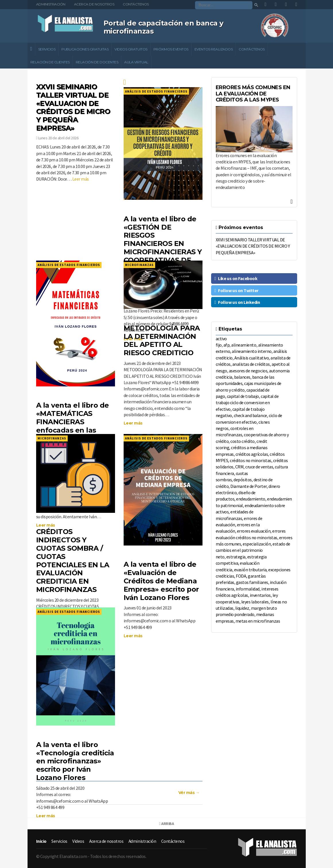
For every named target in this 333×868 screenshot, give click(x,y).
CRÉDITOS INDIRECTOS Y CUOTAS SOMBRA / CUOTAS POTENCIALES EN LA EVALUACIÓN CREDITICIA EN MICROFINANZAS (73, 561)
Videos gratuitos (131, 49)
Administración (51, 4)
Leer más (81, 179)
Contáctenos (136, 4)
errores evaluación (254, 531)
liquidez (242, 608)
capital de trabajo (243, 396)
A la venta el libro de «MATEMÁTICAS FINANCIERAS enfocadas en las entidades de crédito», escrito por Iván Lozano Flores (73, 430)
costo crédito (243, 441)
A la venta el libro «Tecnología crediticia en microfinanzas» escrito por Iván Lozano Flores (75, 761)
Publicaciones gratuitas (85, 49)
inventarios (260, 595)
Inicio (41, 841)
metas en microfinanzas (258, 621)
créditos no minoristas (250, 460)
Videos (78, 841)
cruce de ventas (259, 467)
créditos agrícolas (252, 454)
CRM (239, 467)
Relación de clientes (50, 62)
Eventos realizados (214, 49)
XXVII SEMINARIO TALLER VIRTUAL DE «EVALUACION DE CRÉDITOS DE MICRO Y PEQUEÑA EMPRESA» (73, 107)
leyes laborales (255, 602)
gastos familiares (252, 582)
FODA (241, 576)
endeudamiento (251, 499)
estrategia (236, 557)
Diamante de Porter (248, 486)
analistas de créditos (251, 364)
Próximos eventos (171, 49)
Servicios (47, 49)
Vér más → (189, 793)
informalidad (248, 589)
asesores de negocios (248, 371)
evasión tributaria (250, 570)
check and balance (250, 415)
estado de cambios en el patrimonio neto (253, 550)
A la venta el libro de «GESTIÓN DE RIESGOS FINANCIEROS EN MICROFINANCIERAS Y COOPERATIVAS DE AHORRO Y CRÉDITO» (163, 244)
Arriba (166, 824)
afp (227, 345)
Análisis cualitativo (252, 358)
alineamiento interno (252, 351)
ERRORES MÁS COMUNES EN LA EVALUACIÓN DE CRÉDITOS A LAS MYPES (253, 94)
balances (242, 377)
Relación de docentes (97, 62)
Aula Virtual (136, 62)
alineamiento (244, 345)
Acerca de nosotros (94, 4)
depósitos (243, 480)
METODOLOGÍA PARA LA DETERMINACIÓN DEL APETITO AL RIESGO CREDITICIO (162, 340)
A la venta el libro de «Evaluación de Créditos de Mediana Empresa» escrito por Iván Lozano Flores (161, 581)
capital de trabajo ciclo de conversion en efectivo (247, 403)
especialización (257, 544)
